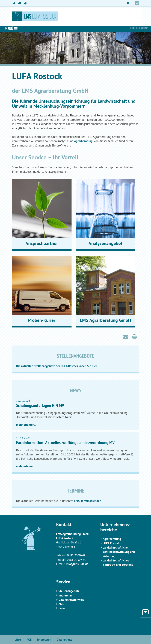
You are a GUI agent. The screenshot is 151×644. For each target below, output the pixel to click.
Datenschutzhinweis (71, 600)
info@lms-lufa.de (77, 564)
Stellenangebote (69, 591)
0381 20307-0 (76, 555)
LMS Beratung (139, 28)
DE (129, 3)
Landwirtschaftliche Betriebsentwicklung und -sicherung (119, 552)
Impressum (66, 595)
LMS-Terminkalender (87, 501)
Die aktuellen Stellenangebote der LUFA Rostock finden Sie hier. (57, 366)
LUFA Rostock (111, 543)
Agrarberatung (83, 141)
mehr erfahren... (26, 425)
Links (62, 608)
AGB (61, 604)
